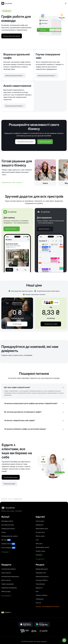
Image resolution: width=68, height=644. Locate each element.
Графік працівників (8, 584)
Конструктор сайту (8, 525)
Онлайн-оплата (8, 544)
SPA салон (39, 544)
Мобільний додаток (42, 576)
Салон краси (40, 521)
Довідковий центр (42, 569)
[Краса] (45, 172)
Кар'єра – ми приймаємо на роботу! (48, 606)
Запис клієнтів (6, 573)
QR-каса (6, 540)
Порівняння (40, 599)
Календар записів (7, 521)
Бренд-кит (39, 588)
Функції (10, 499)
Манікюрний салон (42, 529)
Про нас (38, 603)
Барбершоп (40, 525)
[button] (15, 76)
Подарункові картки (8, 529)
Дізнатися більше (12, 229)
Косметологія (40, 532)
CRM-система (6, 591)
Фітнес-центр (40, 536)
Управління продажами (9, 588)
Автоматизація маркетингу (10, 576)
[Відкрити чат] (64, 640)
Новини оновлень (42, 595)
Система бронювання (8, 569)
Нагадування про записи (9, 536)
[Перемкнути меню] (66, 3)
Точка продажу (8, 548)
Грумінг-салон (40, 551)
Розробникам (40, 584)
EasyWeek (4, 499)
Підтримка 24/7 (41, 573)
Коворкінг (39, 555)
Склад (3, 532)
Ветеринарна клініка (42, 547)
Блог (37, 591)
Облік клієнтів (6, 580)
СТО (37, 540)
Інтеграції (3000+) (42, 580)
